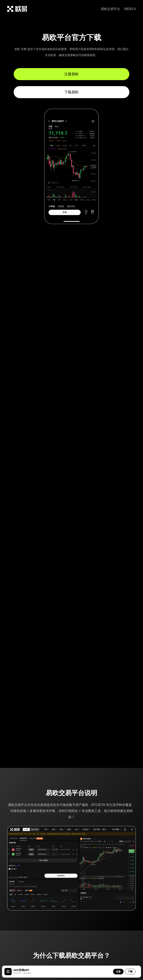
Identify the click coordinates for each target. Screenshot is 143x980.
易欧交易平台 (110, 9)
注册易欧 (71, 74)
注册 (118, 971)
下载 (130, 971)
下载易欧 (71, 92)
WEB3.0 (130, 9)
